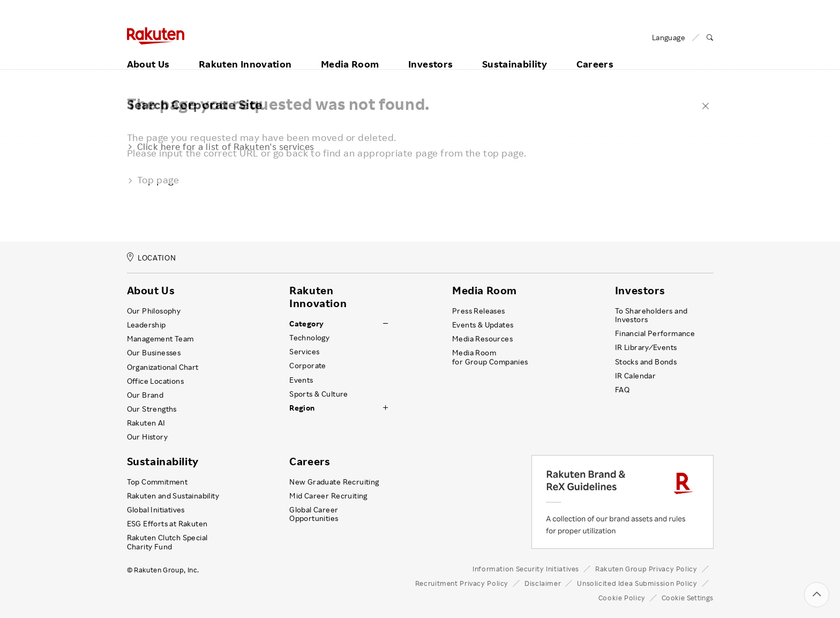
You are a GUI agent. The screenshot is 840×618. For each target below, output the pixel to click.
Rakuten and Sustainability (173, 496)
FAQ (622, 390)
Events (301, 380)
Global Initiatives (156, 510)
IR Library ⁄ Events (646, 347)
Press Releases (479, 311)
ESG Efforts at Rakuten (167, 524)
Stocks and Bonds (646, 362)
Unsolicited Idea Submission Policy (637, 583)
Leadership (147, 325)
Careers (595, 52)
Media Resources (482, 339)
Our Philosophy (154, 311)
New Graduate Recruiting (334, 482)
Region (302, 408)
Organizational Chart (163, 367)
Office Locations (155, 381)
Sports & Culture (318, 394)
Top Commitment (157, 482)
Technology (309, 338)
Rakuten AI (146, 423)
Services (304, 352)
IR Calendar (635, 376)
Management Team (160, 339)
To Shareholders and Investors (651, 315)
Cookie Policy (622, 598)
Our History (147, 437)
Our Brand (145, 395)
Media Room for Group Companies (490, 357)
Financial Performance (655, 333)
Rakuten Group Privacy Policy (646, 569)
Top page (153, 180)
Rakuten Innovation (245, 52)
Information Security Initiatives (526, 569)
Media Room (350, 52)
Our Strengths (152, 409)
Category (306, 324)
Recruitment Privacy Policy (462, 583)
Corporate (308, 366)
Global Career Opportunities (314, 514)
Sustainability (515, 52)
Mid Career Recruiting (328, 496)
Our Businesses (154, 353)
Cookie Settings (688, 598)
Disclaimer (543, 583)
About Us (148, 52)
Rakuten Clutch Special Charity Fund (167, 542)
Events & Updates (483, 325)
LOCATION (152, 258)
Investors (430, 52)
